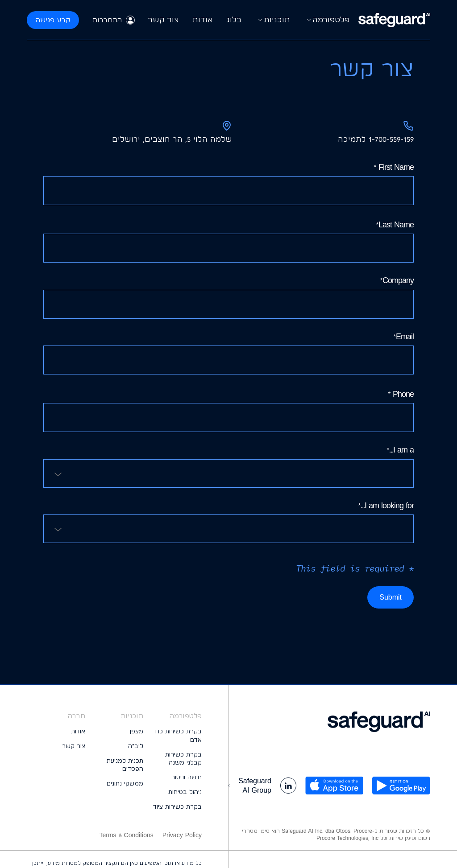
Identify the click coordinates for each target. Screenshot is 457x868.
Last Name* (228, 241)
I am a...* (228, 466)
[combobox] (228, 473)
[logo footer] (329, 722)
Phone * (228, 411)
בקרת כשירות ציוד (177, 806)
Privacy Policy (182, 835)
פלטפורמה (326, 20)
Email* (228, 353)
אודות (203, 19)
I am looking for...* (228, 522)
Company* (228, 297)
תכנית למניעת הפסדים (125, 765)
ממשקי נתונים (125, 783)
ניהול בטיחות (185, 792)
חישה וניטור (187, 777)
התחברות (114, 20)
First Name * (228, 184)
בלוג (234, 19)
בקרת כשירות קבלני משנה (183, 759)
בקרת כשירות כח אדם (179, 735)
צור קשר (164, 19)
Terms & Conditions (126, 835)
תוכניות (272, 20)
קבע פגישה (53, 20)
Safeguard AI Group (249, 786)
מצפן (137, 731)
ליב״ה (136, 746)
